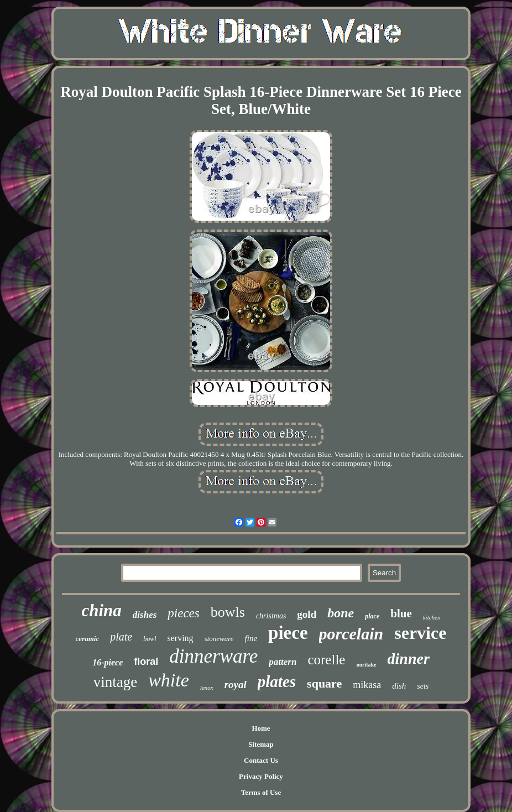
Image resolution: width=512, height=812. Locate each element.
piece (288, 633)
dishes (145, 615)
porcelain (351, 634)
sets (423, 686)
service (420, 633)
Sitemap (261, 744)
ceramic (88, 639)
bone (341, 613)
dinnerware (213, 656)
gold (307, 614)
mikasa (367, 685)
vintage (115, 682)
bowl (150, 639)
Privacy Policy (261, 776)
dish (399, 686)
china (101, 610)
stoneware (219, 639)
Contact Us (261, 760)
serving (181, 638)
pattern (283, 662)
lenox (207, 688)
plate (121, 637)
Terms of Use (261, 792)
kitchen (432, 617)
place (372, 616)
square (324, 683)
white (169, 680)
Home (261, 728)
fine (251, 638)
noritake (366, 665)
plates (277, 681)
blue (401, 613)
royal (236, 685)
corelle (326, 660)
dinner (409, 659)
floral (146, 662)
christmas (271, 616)
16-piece (108, 662)
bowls (228, 612)
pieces (183, 613)
